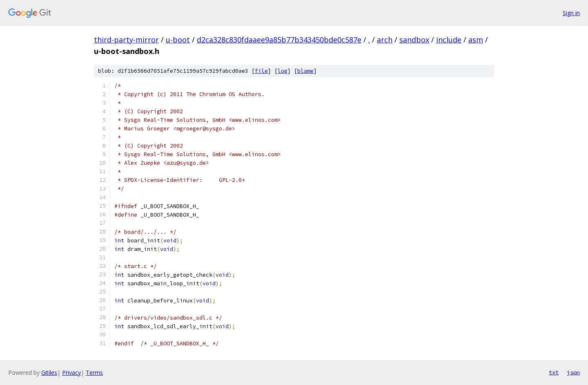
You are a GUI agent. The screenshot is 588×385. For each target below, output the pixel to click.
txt (554, 372)
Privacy (71, 373)
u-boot (178, 40)
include (449, 40)
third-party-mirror (126, 40)
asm (476, 40)
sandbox (414, 40)
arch (385, 40)
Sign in (571, 13)
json (573, 372)
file (261, 71)
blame (305, 71)
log (283, 71)
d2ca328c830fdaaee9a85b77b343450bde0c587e (279, 40)
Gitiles (49, 373)
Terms (94, 373)
